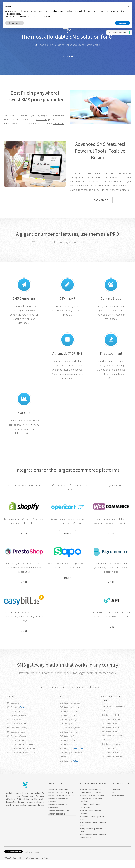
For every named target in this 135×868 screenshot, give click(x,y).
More (24, 541)
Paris (46, 866)
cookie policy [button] (16, 14)
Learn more (100, 208)
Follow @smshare (32, 860)
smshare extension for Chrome (61, 803)
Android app (42, 127)
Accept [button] (123, 23)
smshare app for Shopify (59, 818)
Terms (114, 800)
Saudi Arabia (78, 756)
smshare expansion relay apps (61, 800)
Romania (23, 715)
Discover (68, 64)
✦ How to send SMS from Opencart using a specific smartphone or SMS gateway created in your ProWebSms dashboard (92, 803)
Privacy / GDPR (118, 803)
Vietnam (76, 768)
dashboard (59, 131)
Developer (116, 797)
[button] (129, 6)
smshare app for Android (59, 797)
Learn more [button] (15, 23)
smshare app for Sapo (57, 821)
